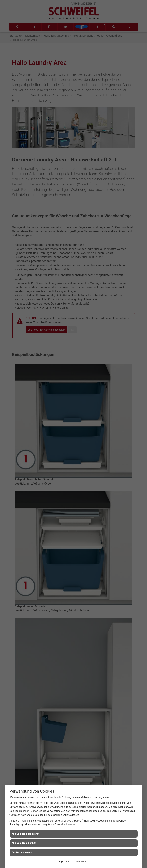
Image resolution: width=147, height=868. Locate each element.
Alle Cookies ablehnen (24, 843)
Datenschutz (82, 862)
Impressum (65, 862)
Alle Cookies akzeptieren (25, 834)
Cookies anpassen (22, 852)
